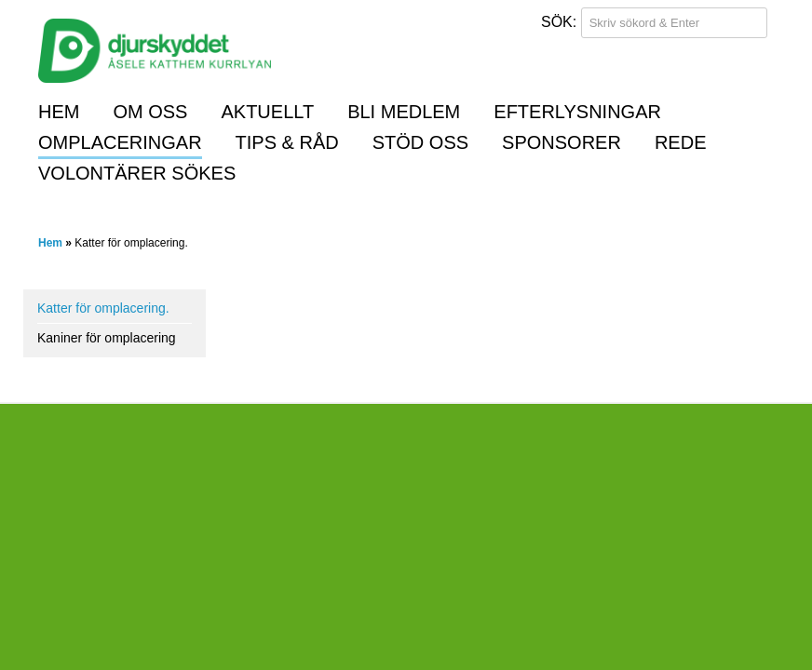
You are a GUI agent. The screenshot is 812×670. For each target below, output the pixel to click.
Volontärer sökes (137, 173)
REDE (681, 142)
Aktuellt (267, 112)
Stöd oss (420, 142)
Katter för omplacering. (103, 308)
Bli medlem (404, 112)
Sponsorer (562, 142)
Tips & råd (287, 142)
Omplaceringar (120, 142)
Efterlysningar (577, 112)
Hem (59, 112)
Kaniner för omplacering (107, 338)
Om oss (150, 112)
